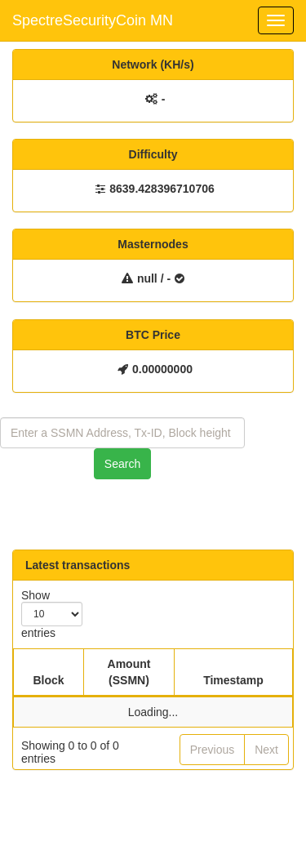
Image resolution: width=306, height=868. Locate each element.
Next (266, 750)
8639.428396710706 (162, 189)
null (147, 278)
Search (122, 464)
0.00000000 (162, 369)
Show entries (52, 614)
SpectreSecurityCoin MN (93, 20)
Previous (212, 750)
